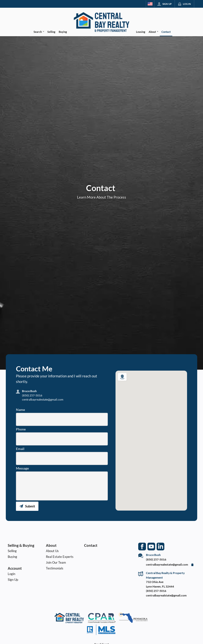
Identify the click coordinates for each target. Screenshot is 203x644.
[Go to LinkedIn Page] (160, 547)
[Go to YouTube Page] (151, 547)
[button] (27, 506)
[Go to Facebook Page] (142, 547)
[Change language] (150, 4)
